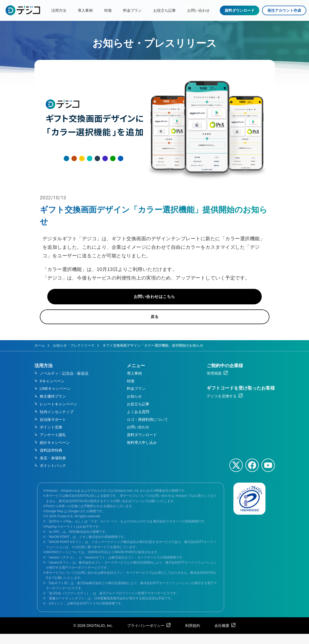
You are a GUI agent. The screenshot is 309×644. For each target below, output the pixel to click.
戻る (154, 327)
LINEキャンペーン (55, 399)
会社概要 (222, 636)
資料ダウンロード (240, 10)
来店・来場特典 (53, 468)
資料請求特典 (51, 460)
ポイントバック (53, 476)
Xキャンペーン (52, 391)
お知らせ (134, 407)
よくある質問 (138, 422)
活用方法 (59, 10)
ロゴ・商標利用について (147, 430)
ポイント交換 (51, 437)
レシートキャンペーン (58, 414)
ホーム (40, 356)
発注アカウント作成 (284, 10)
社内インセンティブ (57, 422)
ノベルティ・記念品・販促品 (64, 383)
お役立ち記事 (165, 10)
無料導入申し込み (142, 453)
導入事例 (85, 10)
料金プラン (132, 10)
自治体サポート (53, 430)
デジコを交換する (222, 406)
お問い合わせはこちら (154, 305)
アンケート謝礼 (53, 445)
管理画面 (214, 383)
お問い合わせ (198, 10)
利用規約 (193, 636)
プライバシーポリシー (146, 636)
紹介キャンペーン (55, 453)
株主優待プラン (53, 407)
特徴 (108, 10)
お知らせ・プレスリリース (74, 356)
